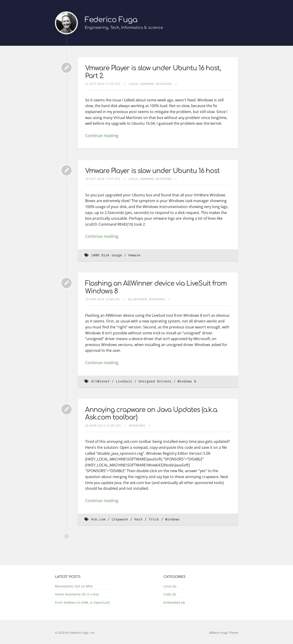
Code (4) (170, 594)
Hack (138, 519)
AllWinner (138, 299)
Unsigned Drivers (155, 381)
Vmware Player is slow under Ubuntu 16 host (152, 171)
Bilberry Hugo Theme (224, 633)
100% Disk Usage (107, 255)
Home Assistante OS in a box (77, 594)
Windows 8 (187, 381)
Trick (154, 519)
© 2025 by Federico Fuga (72, 633)
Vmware (147, 84)
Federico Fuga (111, 20)
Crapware (120, 519)
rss (93, 633)
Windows (164, 84)
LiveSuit (124, 381)
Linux (133, 84)
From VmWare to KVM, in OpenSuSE (82, 602)
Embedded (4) (174, 602)
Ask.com (98, 519)
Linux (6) (170, 586)
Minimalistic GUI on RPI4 (74, 586)
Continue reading (102, 135)
